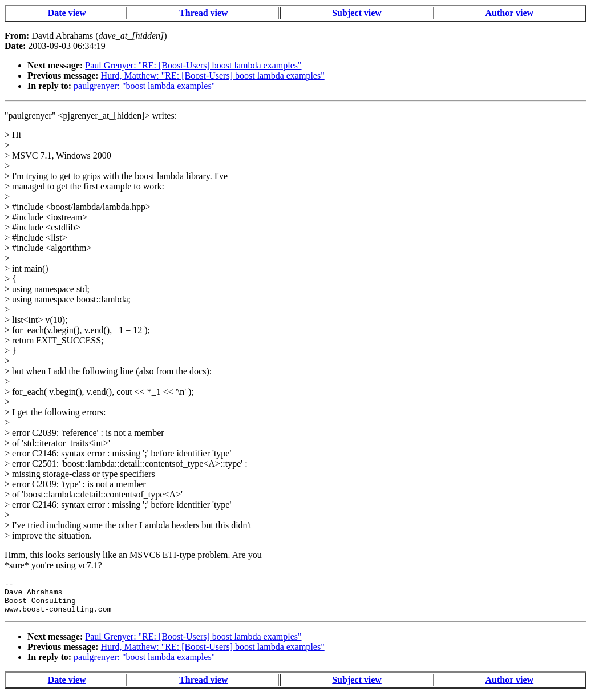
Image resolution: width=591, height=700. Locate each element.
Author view (510, 13)
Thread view (203, 13)
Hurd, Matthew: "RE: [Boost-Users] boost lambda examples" (213, 76)
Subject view (357, 13)
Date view (67, 13)
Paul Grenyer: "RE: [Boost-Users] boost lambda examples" (193, 65)
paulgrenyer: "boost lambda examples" (144, 86)
